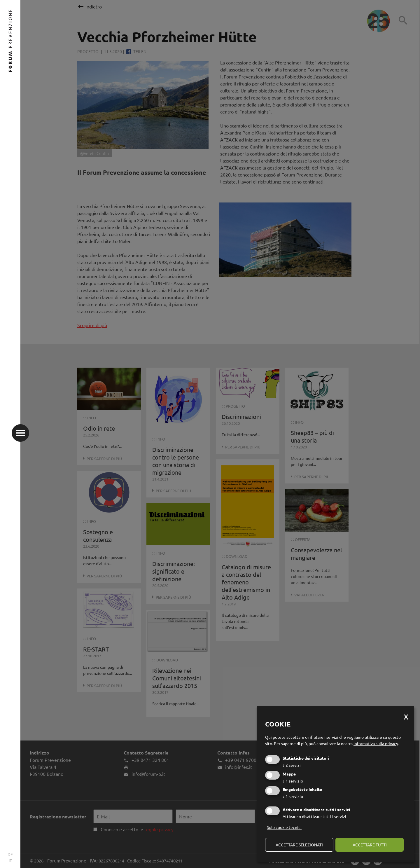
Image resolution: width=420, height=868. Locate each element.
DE (10, 854)
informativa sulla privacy (376, 743)
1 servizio (293, 781)
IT (10, 860)
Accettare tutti (370, 845)
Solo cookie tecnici (284, 827)
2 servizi (292, 765)
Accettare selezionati (299, 845)
